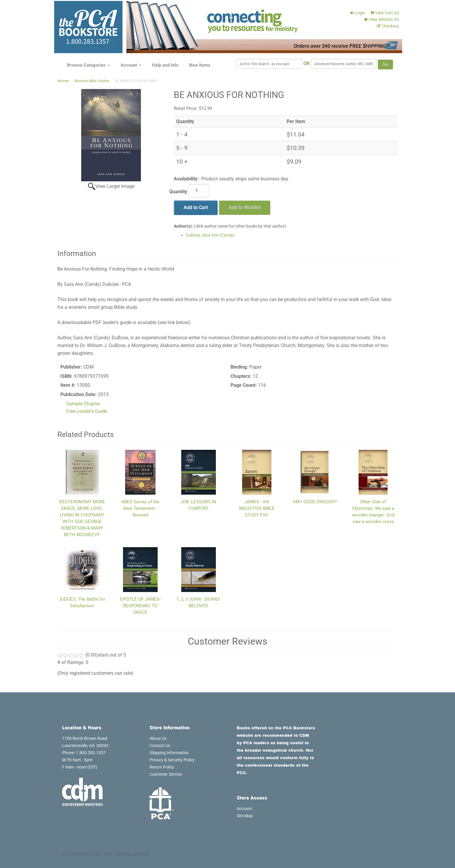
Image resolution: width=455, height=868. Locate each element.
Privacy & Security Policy (172, 760)
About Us (158, 738)
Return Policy (162, 767)
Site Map (245, 816)
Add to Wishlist (245, 207)
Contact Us (160, 746)
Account (131, 65)
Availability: (186, 179)
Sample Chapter (83, 404)
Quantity (178, 192)
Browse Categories (89, 65)
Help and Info (165, 65)
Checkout (388, 26)
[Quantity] (199, 191)
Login (358, 13)
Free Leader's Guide (87, 411)
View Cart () (385, 13)
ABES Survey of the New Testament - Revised (140, 508)
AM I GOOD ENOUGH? (315, 502)
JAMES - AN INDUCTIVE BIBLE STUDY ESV (257, 508)
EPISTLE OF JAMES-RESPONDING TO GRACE (140, 606)
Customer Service (166, 774)
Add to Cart (196, 207)
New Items (200, 65)
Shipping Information (169, 753)
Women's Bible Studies (92, 81)
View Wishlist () (382, 19)
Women (63, 81)
